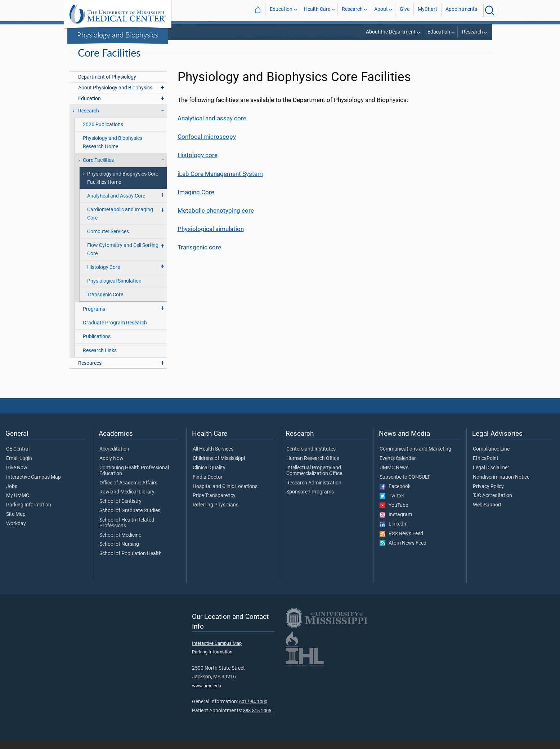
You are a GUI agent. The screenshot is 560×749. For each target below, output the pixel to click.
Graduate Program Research (115, 332)
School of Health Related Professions (127, 532)
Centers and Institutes (311, 458)
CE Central (18, 458)
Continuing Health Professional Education (134, 480)
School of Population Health (131, 563)
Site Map (16, 524)
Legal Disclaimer (491, 477)
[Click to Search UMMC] (490, 10)
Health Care (317, 10)
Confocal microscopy (207, 146)
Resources (90, 373)
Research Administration (314, 492)
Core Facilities (476, 47)
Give (405, 10)
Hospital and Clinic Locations (225, 496)
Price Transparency (214, 505)
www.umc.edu (207, 695)
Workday (16, 533)
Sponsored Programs (310, 501)
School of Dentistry (120, 511)
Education (281, 10)
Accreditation (114, 458)
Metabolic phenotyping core (216, 220)
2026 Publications (103, 134)
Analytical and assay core (212, 128)
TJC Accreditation (492, 505)
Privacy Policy (488, 496)
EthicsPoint (486, 468)
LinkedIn (394, 533)
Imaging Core (196, 201)
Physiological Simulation (114, 290)
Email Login (19, 468)
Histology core (198, 164)
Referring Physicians (216, 514)
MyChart (427, 10)
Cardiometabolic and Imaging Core (120, 223)
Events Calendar (398, 468)
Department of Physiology (107, 86)
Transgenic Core (105, 304)
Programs (94, 318)
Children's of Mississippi (219, 468)
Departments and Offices (281, 47)
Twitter (392, 505)
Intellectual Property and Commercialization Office (314, 480)
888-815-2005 (257, 720)
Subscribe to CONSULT (405, 487)
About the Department (391, 32)
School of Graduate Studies (130, 520)
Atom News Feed (403, 553)
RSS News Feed (401, 543)
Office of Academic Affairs (128, 492)
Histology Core (104, 277)
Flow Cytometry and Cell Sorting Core (123, 259)
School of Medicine (120, 545)
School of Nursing (119, 554)
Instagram (396, 524)
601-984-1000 (253, 711)
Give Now (17, 477)
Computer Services (108, 241)
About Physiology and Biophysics (115, 97)
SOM (240, 47)
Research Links (100, 360)
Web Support (487, 514)
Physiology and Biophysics (118, 35)
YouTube (394, 515)
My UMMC (18, 505)
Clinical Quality (209, 477)
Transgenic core (199, 257)
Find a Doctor (208, 487)
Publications (97, 346)
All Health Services (213, 458)
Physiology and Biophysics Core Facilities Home (123, 187)
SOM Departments (336, 47)
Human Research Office (313, 468)
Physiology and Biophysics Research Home (113, 152)
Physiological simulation (211, 238)
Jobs (12, 496)
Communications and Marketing (415, 458)
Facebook (395, 496)
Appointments (461, 10)
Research (352, 10)
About (381, 10)
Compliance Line (491, 458)
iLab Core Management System (220, 183)
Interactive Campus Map (33, 487)
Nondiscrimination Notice (501, 487)
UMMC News (394, 477)
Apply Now (111, 468)
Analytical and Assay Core (116, 205)
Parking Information (29, 514)
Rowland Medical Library (127, 501)
